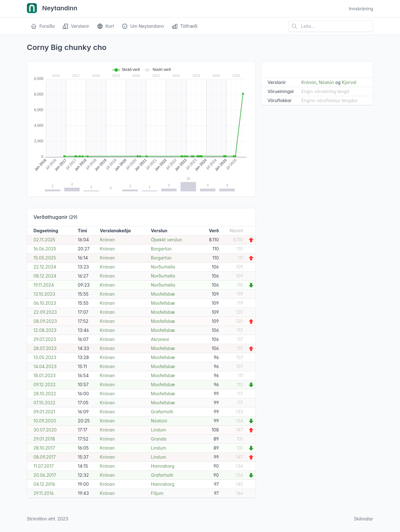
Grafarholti (162, 412)
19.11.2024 (44, 285)
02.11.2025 (44, 240)
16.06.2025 (45, 249)
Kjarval (349, 82)
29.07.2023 (45, 339)
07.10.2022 (44, 403)
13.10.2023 (44, 294)
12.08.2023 (45, 330)
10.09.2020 (45, 421)
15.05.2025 (45, 258)
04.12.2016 (44, 484)
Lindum (159, 430)
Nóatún (326, 82)
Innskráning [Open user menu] (361, 9)
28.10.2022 (45, 394)
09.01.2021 (44, 412)
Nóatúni (159, 421)
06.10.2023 (45, 303)
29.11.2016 (44, 493)
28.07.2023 (45, 348)
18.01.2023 (45, 375)
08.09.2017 (45, 457)
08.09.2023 (45, 321)
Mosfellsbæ (163, 294)
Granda (159, 439)
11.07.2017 (44, 466)
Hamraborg (163, 466)
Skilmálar (363, 519)
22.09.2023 (45, 312)
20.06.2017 (45, 475)
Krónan (107, 240)
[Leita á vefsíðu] (331, 26)
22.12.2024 (45, 267)
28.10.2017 (44, 448)
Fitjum (157, 493)
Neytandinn (52, 9)
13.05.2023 (45, 357)
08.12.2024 (45, 276)
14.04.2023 (45, 366)
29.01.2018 (44, 439)
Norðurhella (163, 267)
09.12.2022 (45, 384)
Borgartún (161, 249)
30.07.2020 (45, 430)
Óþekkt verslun (167, 240)
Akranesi (160, 339)
